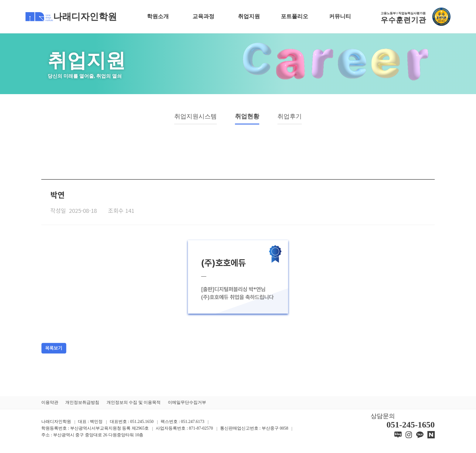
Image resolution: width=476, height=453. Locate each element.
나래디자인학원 (71, 17)
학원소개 (158, 16)
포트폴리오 (294, 16)
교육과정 (203, 16)
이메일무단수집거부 (187, 405)
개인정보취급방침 (82, 405)
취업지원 (249, 16)
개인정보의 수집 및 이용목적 (134, 405)
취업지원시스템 (188, 118)
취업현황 (250, 118)
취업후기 (300, 118)
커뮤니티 (340, 16)
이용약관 (50, 405)
